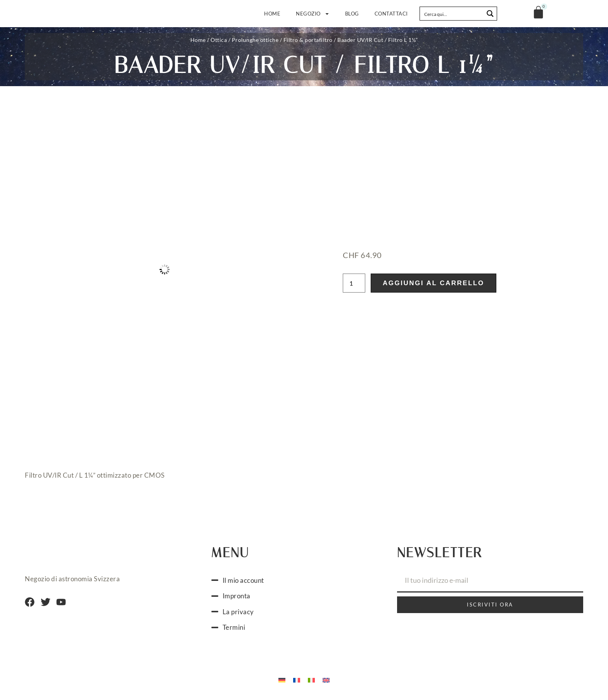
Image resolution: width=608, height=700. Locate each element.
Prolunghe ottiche (255, 40)
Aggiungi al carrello (434, 283)
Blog (352, 14)
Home (272, 14)
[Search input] (452, 14)
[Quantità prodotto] (354, 283)
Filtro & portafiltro (308, 40)
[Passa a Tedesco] (282, 680)
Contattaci (391, 14)
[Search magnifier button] (490, 14)
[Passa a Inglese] (326, 680)
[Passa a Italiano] (311, 680)
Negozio (313, 14)
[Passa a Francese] (297, 680)
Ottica (219, 40)
